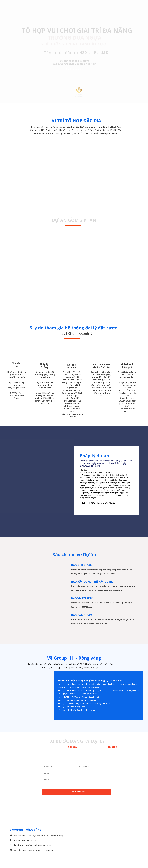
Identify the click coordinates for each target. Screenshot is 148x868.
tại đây (73, 747)
